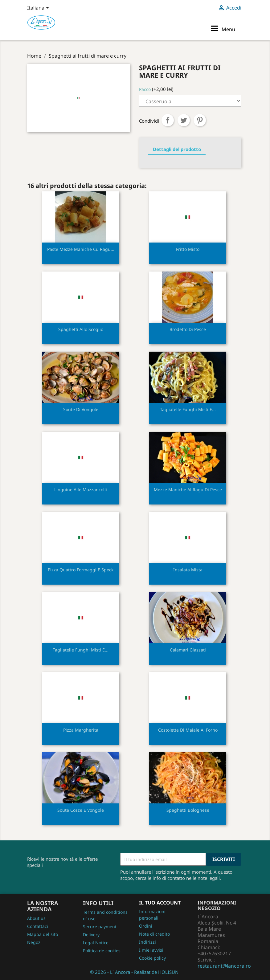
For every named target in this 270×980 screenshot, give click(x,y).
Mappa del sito (43, 934)
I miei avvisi (151, 950)
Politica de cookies (102, 951)
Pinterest (200, 120)
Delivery (91, 935)
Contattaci (38, 926)
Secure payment (100, 927)
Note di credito (154, 934)
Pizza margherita (81, 730)
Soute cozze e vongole (81, 810)
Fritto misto (188, 249)
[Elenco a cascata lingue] (39, 8)
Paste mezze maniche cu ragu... (81, 249)
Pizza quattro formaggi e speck (81, 570)
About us (36, 918)
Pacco (145, 89)
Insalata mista (188, 570)
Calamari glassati (188, 650)
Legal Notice (96, 943)
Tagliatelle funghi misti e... (188, 409)
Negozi (34, 942)
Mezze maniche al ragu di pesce (188, 490)
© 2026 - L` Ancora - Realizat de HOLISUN (134, 972)
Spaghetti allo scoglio (81, 329)
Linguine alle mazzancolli (81, 490)
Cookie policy (152, 958)
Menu (223, 29)
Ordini (146, 926)
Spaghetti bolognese (188, 810)
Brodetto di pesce (188, 329)
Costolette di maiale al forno (188, 730)
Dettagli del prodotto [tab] (177, 149)
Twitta (184, 120)
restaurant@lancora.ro (224, 966)
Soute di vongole (81, 409)
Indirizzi (147, 942)
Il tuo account (160, 903)
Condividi (168, 120)
